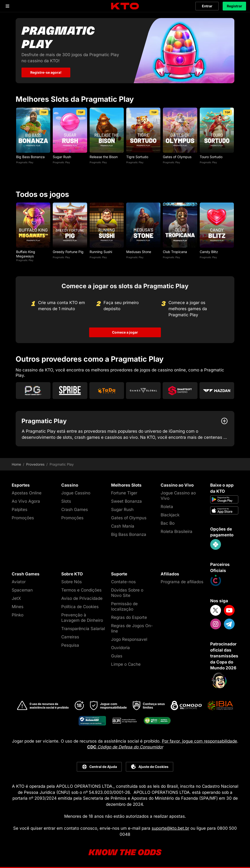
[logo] (125, 6)
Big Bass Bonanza (30, 157)
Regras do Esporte (129, 617)
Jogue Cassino (76, 493)
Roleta (167, 507)
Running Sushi (101, 251)
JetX (16, 598)
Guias (117, 656)
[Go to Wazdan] (217, 391)
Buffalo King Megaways (26, 254)
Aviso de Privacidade (82, 598)
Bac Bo (168, 523)
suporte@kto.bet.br (170, 828)
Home (16, 464)
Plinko (18, 615)
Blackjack (170, 515)
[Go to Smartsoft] (180, 391)
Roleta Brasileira (177, 531)
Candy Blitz (209, 251)
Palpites (20, 510)
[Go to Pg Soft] (33, 391)
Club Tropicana (175, 251)
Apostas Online (27, 493)
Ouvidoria (120, 648)
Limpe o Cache (126, 664)
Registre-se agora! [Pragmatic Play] (46, 72)
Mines (18, 607)
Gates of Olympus (177, 157)
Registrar (234, 6)
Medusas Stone (139, 251)
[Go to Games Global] (143, 391)
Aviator (19, 582)
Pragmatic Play (25, 162)
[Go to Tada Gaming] (107, 391)
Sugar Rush (62, 157)
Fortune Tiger (124, 493)
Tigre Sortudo (137, 157)
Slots (66, 501)
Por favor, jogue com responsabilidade (199, 741)
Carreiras (70, 637)
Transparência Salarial (83, 629)
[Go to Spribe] (70, 391)
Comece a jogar (125, 332)
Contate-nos (123, 582)
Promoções (23, 518)
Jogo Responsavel (129, 639)
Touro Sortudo (211, 157)
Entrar (207, 6)
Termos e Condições (81, 590)
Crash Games (75, 510)
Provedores (35, 464)
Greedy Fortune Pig (68, 251)
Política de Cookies (80, 607)
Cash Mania (123, 526)
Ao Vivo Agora (26, 501)
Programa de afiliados (182, 582)
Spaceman (22, 590)
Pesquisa (70, 645)
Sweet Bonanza (126, 501)
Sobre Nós (72, 582)
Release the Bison (104, 157)
